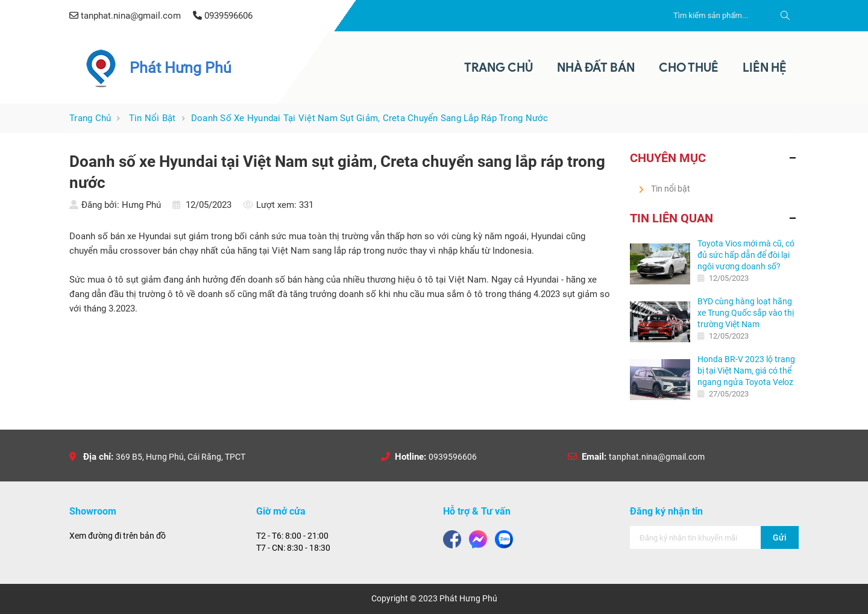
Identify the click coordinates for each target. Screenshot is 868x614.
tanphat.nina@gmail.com (657, 457)
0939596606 (453, 457)
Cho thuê (689, 67)
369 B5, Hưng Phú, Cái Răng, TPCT (181, 457)
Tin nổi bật (153, 118)
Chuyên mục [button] (668, 158)
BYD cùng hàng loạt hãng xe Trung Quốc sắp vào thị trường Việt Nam (746, 313)
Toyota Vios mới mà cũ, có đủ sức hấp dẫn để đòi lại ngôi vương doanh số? (746, 255)
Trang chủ (90, 118)
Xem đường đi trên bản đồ (118, 536)
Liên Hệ (765, 67)
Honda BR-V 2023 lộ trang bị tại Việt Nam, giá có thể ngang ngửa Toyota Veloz (746, 371)
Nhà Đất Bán (596, 67)
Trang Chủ (498, 67)
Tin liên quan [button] (671, 218)
